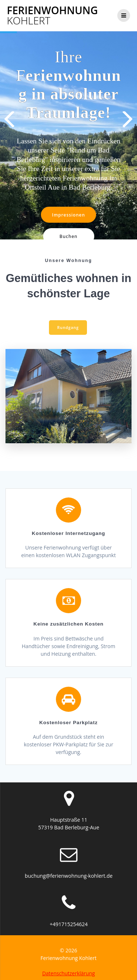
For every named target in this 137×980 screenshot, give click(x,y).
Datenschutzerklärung (68, 969)
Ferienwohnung (52, 15)
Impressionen (68, 215)
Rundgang (68, 324)
